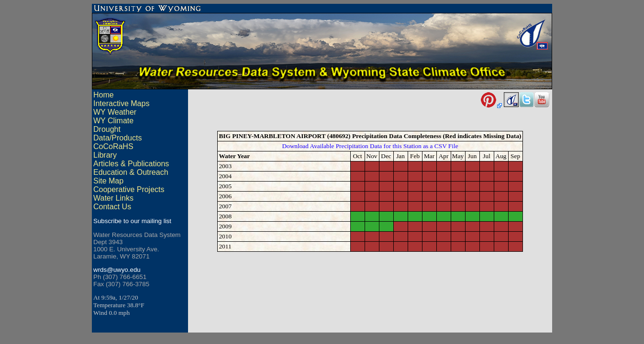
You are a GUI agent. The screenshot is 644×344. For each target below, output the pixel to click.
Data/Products (117, 138)
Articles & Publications (131, 164)
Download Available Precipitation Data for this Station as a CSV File (370, 147)
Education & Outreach (131, 172)
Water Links (113, 198)
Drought (107, 129)
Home (104, 95)
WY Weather (115, 112)
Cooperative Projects (129, 189)
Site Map (108, 181)
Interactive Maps (121, 103)
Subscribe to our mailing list (132, 221)
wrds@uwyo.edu (117, 270)
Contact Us (112, 207)
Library (105, 155)
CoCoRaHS (113, 146)
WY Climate (113, 121)
